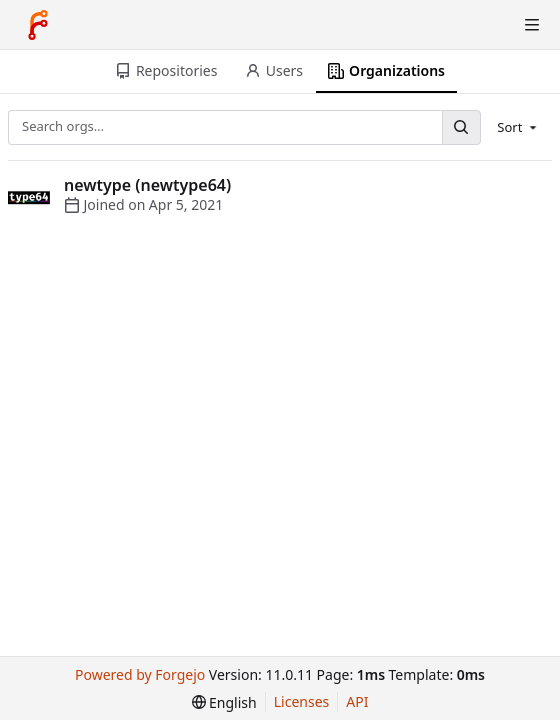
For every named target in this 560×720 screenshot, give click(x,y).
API (357, 701)
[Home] (38, 25)
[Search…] (461, 127)
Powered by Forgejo (140, 674)
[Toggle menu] (532, 25)
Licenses (302, 701)
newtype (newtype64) (147, 185)
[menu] (518, 127)
